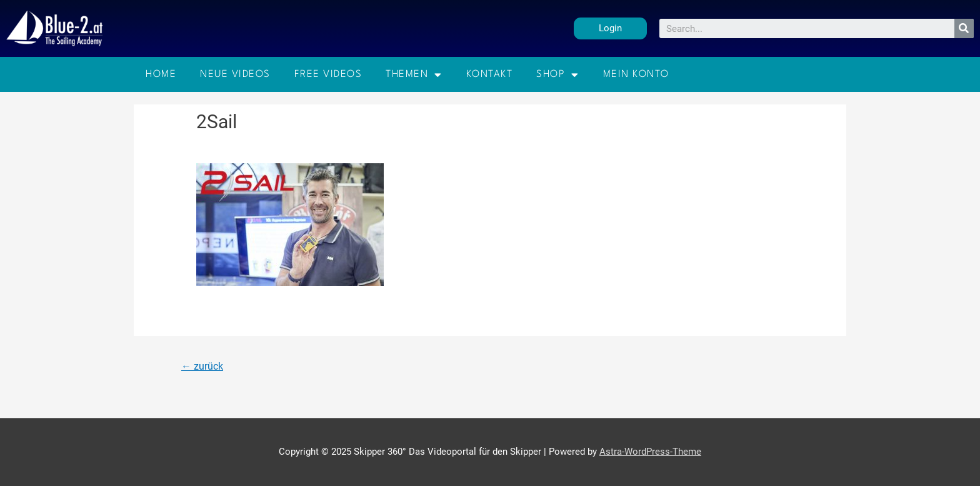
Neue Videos (235, 74)
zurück (202, 366)
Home (161, 74)
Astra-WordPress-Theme (650, 452)
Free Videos (328, 74)
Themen (414, 75)
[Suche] (964, 28)
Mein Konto (636, 74)
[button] (610, 28)
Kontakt (490, 74)
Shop (558, 75)
